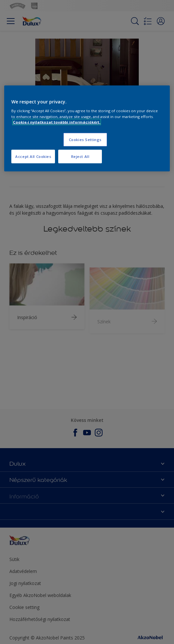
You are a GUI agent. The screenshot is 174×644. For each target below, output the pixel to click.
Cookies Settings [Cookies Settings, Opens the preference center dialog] (85, 139)
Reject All (80, 156)
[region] (87, 128)
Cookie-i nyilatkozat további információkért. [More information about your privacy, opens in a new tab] (57, 122)
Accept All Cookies (33, 156)
